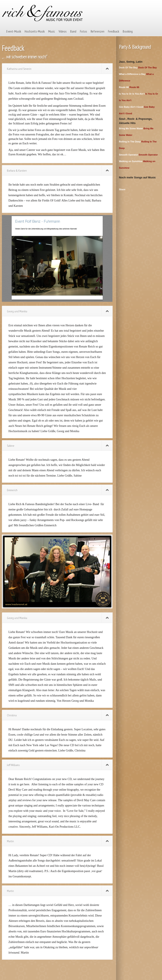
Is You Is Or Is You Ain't (132, 94)
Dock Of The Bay (128, 68)
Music (52, 31)
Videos (63, 31)
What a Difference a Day (132, 74)
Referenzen (98, 31)
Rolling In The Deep (130, 142)
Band (73, 31)
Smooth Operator (128, 155)
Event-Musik (14, 31)
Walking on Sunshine (131, 161)
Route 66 (124, 87)
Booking (128, 31)
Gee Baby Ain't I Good (131, 107)
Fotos (84, 31)
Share (122, 189)
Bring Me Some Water (131, 128)
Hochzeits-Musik (35, 31)
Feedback (114, 31)
